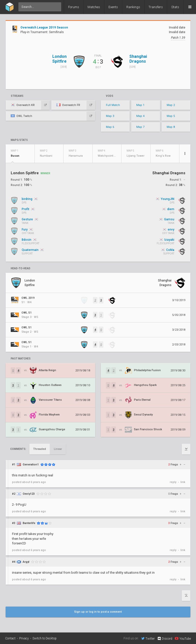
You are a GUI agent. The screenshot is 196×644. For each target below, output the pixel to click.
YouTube (183, 638)
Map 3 (110, 116)
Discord (165, 639)
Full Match (113, 105)
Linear (58, 449)
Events (113, 7)
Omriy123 (29, 494)
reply (173, 482)
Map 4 (140, 116)
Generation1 (31, 465)
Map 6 (110, 127)
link (183, 482)
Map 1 (140, 105)
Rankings (133, 7)
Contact (10, 638)
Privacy (24, 638)
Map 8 (171, 127)
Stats (175, 7)
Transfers (156, 7)
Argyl (26, 562)
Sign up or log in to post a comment (98, 612)
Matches (94, 7)
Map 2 (171, 105)
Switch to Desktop (45, 638)
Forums (74, 7)
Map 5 (171, 116)
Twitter (148, 638)
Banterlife (29, 523)
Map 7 (140, 127)
